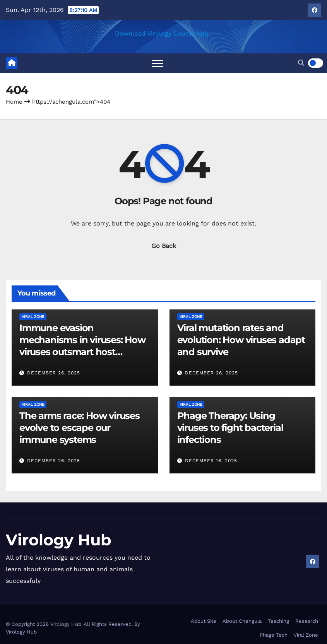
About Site (204, 621)
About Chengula (242, 621)
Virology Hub (59, 540)
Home (14, 102)
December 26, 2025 (54, 373)
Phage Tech (274, 635)
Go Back (164, 246)
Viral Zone (33, 317)
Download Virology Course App (162, 33)
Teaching (278, 621)
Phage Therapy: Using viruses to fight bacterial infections (230, 428)
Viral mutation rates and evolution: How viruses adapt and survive (241, 340)
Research (307, 621)
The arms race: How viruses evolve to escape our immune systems (80, 428)
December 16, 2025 (211, 461)
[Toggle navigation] (158, 63)
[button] (301, 63)
